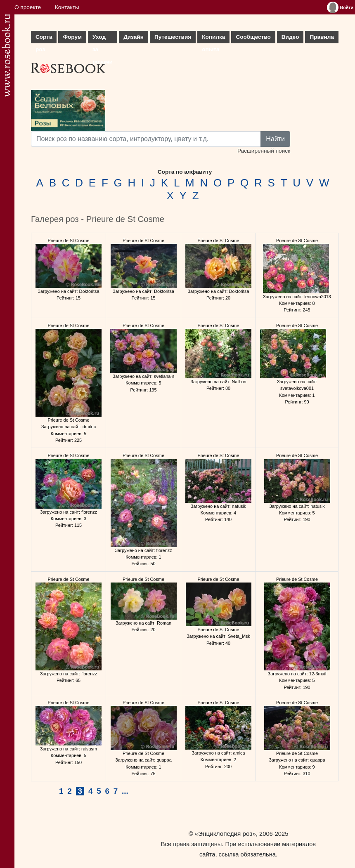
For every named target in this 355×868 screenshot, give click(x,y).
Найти (275, 139)
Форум (72, 37)
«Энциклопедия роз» (225, 834)
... (125, 791)
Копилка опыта (213, 39)
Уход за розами (103, 39)
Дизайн (134, 37)
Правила (322, 37)
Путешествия (173, 37)
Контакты (67, 7)
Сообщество (253, 37)
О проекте (28, 7)
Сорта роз (44, 39)
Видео (290, 37)
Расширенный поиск (264, 151)
